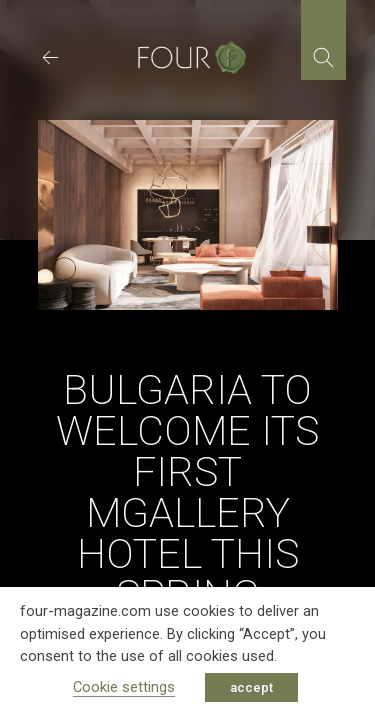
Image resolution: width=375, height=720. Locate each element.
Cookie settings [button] (124, 687)
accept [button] (251, 687)
